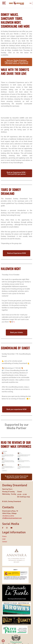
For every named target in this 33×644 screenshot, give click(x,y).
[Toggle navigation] (4, 3)
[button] (3, 641)
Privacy (4, 536)
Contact (5, 542)
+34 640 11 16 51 (8, 516)
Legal (4, 539)
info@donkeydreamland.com (12, 518)
